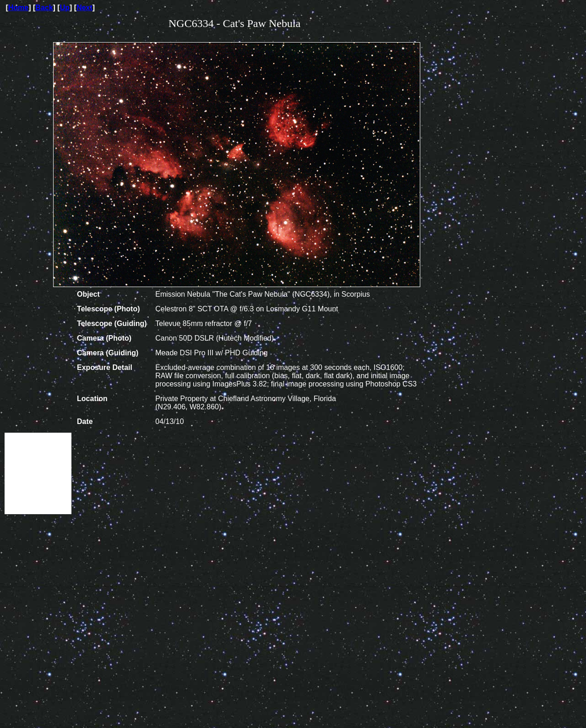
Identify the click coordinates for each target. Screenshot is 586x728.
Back (44, 8)
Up (65, 8)
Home (18, 8)
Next (84, 8)
